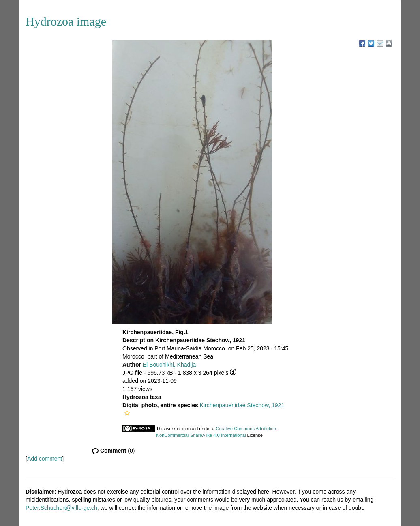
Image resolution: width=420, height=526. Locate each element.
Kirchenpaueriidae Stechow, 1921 (242, 405)
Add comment (45, 459)
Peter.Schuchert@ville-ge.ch (61, 508)
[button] (127, 413)
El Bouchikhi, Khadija (169, 365)
